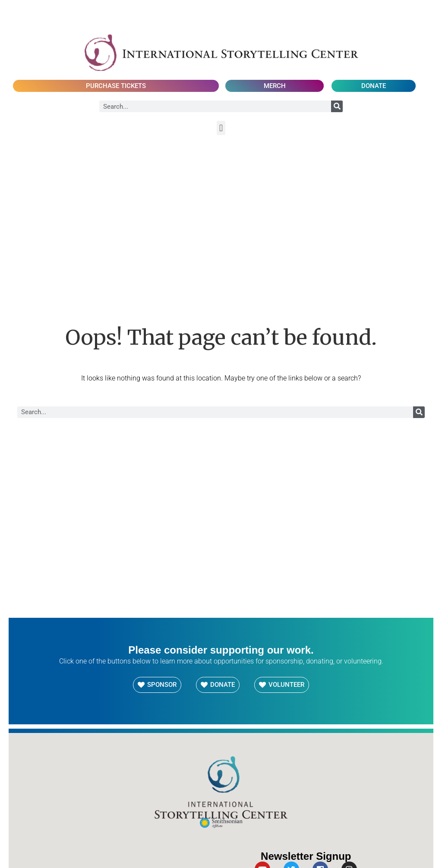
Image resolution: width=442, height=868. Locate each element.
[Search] (337, 106)
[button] (221, 128)
